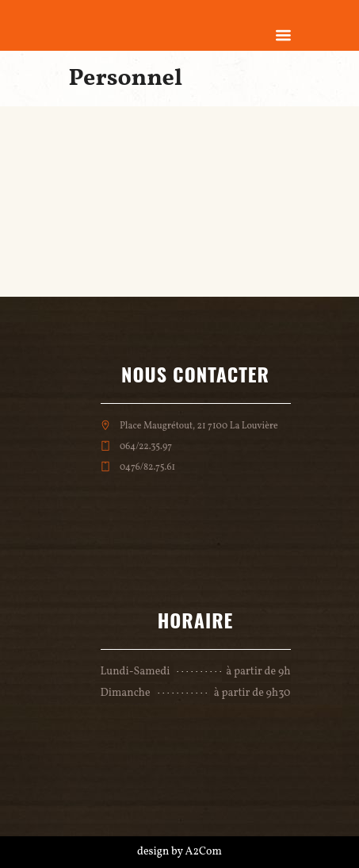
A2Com (204, 852)
